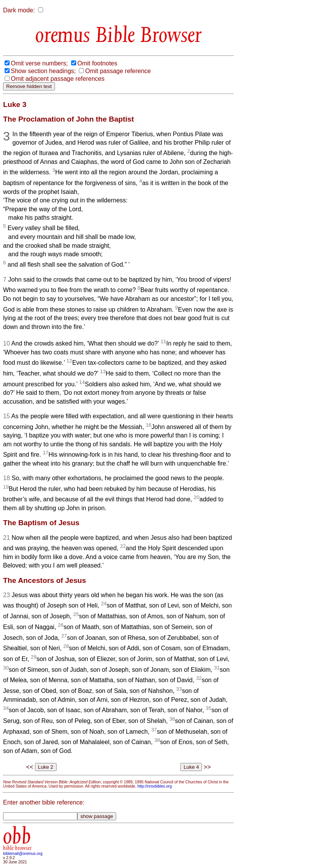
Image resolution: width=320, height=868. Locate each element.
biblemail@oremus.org (23, 854)
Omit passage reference (118, 71)
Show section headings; (43, 71)
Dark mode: (19, 10)
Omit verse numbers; (39, 63)
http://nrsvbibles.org (154, 786)
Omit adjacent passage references (58, 79)
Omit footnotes (97, 63)
